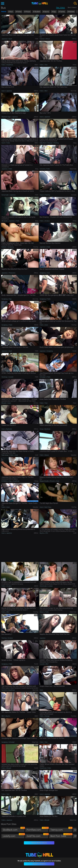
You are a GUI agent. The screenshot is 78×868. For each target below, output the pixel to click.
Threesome (12, 273)
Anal (48, 273)
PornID (74, 351)
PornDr (36, 664)
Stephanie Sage (6, 117)
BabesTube (73, 169)
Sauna (46, 12)
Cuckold (11, 377)
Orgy (10, 299)
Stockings (5, 377)
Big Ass (42, 533)
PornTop (36, 247)
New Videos (61, 7)
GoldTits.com (37, 836)
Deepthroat (10, 65)
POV (47, 533)
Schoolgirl (43, 377)
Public (3, 65)
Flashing (56, 143)
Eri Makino (5, 481)
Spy (54, 12)
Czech (3, 143)
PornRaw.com (37, 829)
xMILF (36, 65)
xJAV (37, 455)
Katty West (43, 143)
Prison (28, 12)
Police (19, 12)
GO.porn (36, 403)
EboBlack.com (14, 829)
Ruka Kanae (5, 455)
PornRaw (74, 716)
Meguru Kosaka (44, 481)
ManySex (74, 455)
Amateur (47, 221)
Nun (11, 12)
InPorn (75, 65)
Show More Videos (39, 843)
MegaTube (35, 742)
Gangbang (11, 247)
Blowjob (4, 403)
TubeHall (40, 3)
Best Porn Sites (61, 836)
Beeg (75, 143)
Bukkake (4, 247)
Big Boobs (9, 429)
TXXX (37, 39)
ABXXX (74, 247)
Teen (46, 65)
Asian (3, 91)
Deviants (74, 195)
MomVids (74, 91)
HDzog (36, 481)
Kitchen (71, 12)
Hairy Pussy (48, 507)
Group (42, 429)
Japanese (5, 39)
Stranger (50, 143)
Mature (47, 455)
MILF (46, 91)
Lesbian (50, 586)
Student (37, 12)
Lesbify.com (14, 836)
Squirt (10, 39)
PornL (75, 403)
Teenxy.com (61, 829)
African (48, 39)
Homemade (5, 195)
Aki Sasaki (5, 221)
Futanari (42, 39)
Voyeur (42, 195)
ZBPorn (74, 39)
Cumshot (43, 169)
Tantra (62, 12)
